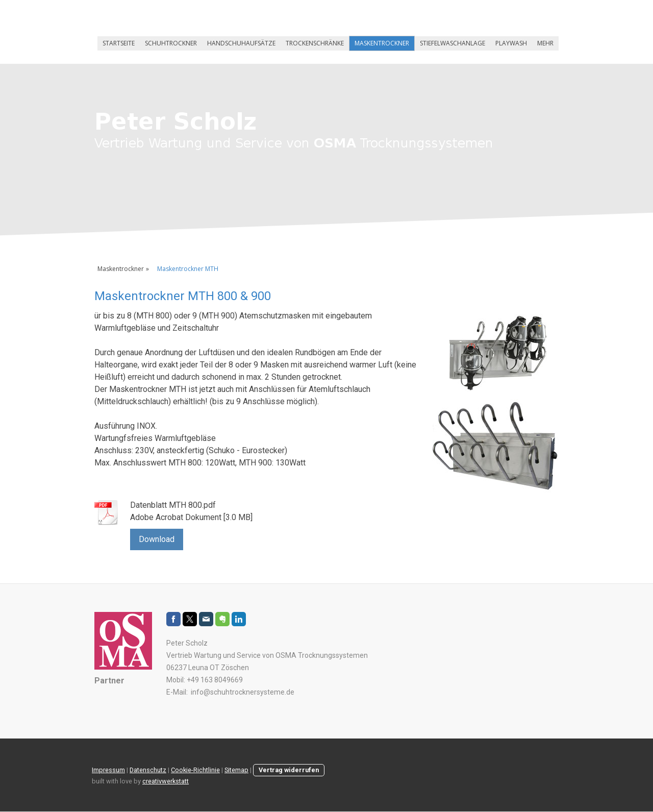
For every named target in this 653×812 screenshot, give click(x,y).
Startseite (119, 43)
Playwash (511, 43)
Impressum (108, 770)
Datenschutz (148, 770)
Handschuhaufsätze (241, 43)
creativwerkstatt (166, 781)
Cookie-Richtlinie (195, 770)
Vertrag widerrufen (289, 770)
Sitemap (236, 770)
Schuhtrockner (171, 43)
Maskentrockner (382, 43)
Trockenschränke (315, 43)
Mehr (545, 43)
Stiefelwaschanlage (453, 43)
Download (157, 539)
